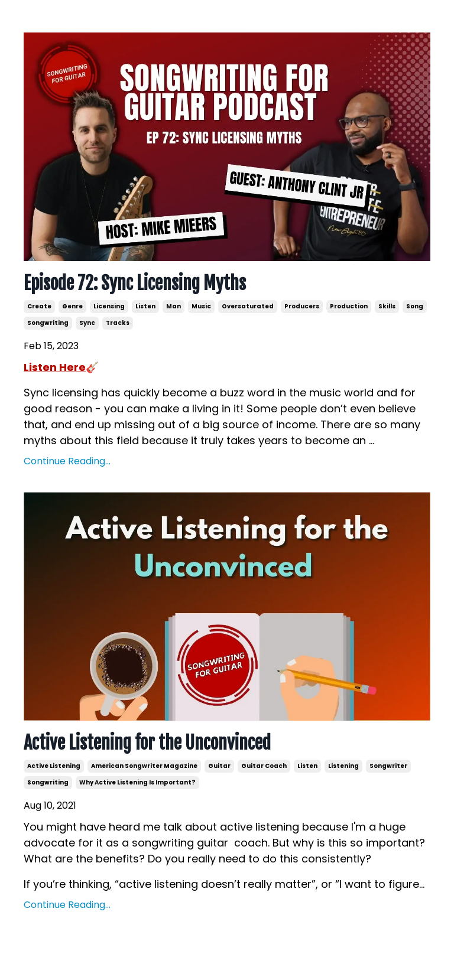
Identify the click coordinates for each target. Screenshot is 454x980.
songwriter (388, 766)
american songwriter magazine (144, 766)
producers (302, 306)
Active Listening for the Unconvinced (147, 743)
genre (72, 306)
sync (87, 323)
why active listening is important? (137, 782)
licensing (109, 306)
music (201, 306)
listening (343, 766)
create (39, 306)
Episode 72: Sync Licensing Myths (135, 284)
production (349, 306)
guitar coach (264, 766)
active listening (54, 766)
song (415, 306)
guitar (219, 766)
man (174, 306)
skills (387, 306)
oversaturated (248, 306)
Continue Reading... (67, 461)
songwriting (48, 323)
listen (145, 306)
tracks (118, 323)
